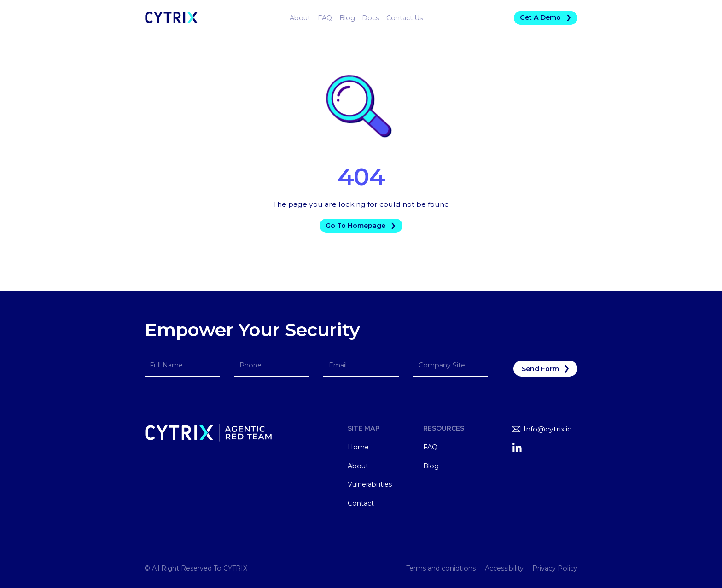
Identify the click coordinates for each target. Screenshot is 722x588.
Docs (370, 18)
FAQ (325, 18)
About (300, 18)
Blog (347, 18)
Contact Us (405, 18)
